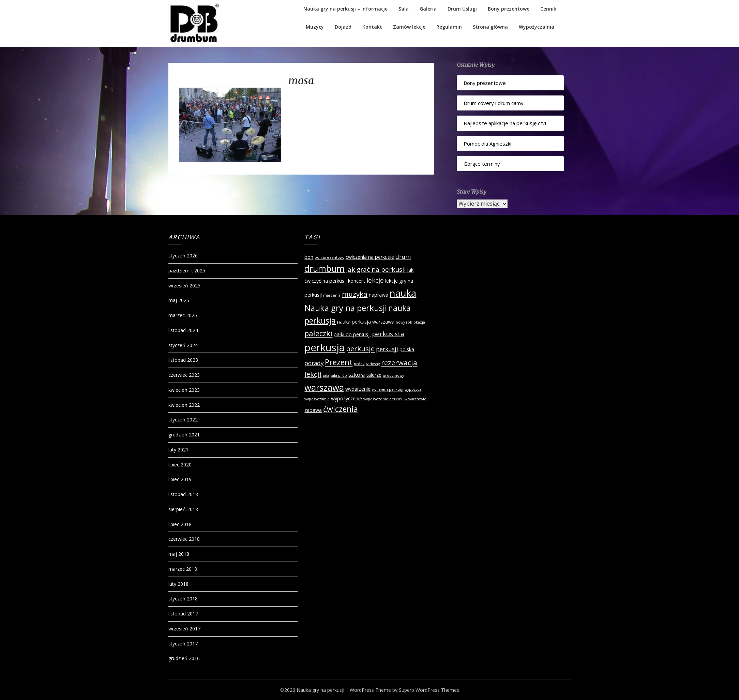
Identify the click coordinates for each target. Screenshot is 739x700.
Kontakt (372, 27)
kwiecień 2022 (184, 405)
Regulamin (449, 27)
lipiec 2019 (180, 479)
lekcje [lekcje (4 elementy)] (375, 280)
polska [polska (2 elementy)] (407, 349)
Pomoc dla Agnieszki (487, 144)
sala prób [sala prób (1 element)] (339, 375)
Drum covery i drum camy (494, 103)
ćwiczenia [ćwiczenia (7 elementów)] (341, 409)
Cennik (548, 9)
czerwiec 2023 (184, 375)
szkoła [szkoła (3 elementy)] (357, 375)
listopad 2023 (183, 360)
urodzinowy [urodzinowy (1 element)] (393, 375)
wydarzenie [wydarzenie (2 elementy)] (358, 389)
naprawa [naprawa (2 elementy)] (379, 295)
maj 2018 (179, 554)
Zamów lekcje (409, 27)
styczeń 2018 (183, 599)
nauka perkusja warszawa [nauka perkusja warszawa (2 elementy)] (366, 322)
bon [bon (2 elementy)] (309, 257)
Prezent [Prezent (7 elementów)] (339, 362)
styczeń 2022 (183, 420)
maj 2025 (179, 300)
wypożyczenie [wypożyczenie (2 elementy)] (346, 398)
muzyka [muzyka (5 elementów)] (355, 294)
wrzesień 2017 (184, 629)
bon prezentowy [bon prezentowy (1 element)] (329, 257)
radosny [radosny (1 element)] (373, 364)
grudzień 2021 (184, 435)
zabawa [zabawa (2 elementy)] (313, 410)
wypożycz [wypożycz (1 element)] (413, 389)
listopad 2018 (183, 494)
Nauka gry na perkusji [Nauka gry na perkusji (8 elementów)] (346, 308)
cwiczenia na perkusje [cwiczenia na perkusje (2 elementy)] (370, 257)
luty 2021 (178, 450)
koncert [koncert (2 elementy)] (357, 281)
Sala (404, 9)
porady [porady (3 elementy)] (314, 363)
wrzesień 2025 (184, 286)
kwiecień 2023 (184, 390)
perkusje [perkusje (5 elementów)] (360, 348)
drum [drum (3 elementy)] (403, 257)
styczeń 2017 (183, 644)
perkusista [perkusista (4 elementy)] (388, 334)
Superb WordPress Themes (429, 690)
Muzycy (315, 27)
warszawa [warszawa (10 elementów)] (324, 387)
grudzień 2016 (184, 658)
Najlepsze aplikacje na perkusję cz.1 (505, 123)
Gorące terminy (482, 164)
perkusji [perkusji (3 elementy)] (387, 349)
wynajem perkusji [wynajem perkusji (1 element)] (388, 389)
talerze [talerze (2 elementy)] (374, 375)
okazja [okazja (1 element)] (419, 322)
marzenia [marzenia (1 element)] (332, 295)
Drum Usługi (462, 9)
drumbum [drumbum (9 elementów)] (325, 268)
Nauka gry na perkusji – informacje (345, 9)
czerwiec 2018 (184, 539)
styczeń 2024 (183, 345)
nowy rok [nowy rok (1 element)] (404, 322)
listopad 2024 (183, 330)
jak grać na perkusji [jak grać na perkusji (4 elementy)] (376, 269)
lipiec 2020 (180, 465)
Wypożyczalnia (537, 27)
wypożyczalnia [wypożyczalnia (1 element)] (317, 399)
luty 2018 (178, 584)
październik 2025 (187, 271)
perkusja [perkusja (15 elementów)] (325, 347)
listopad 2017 (183, 614)
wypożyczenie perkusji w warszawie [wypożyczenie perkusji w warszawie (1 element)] (395, 399)
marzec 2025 (183, 315)
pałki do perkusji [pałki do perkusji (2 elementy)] (352, 334)
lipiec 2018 (180, 524)
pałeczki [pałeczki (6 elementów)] (318, 333)
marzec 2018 (183, 569)
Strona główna (490, 27)
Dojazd (343, 27)
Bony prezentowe (509, 9)
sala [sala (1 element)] (326, 375)
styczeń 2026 (183, 256)
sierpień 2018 (183, 509)
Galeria (428, 9)
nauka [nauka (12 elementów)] (403, 293)
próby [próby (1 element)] (359, 364)
